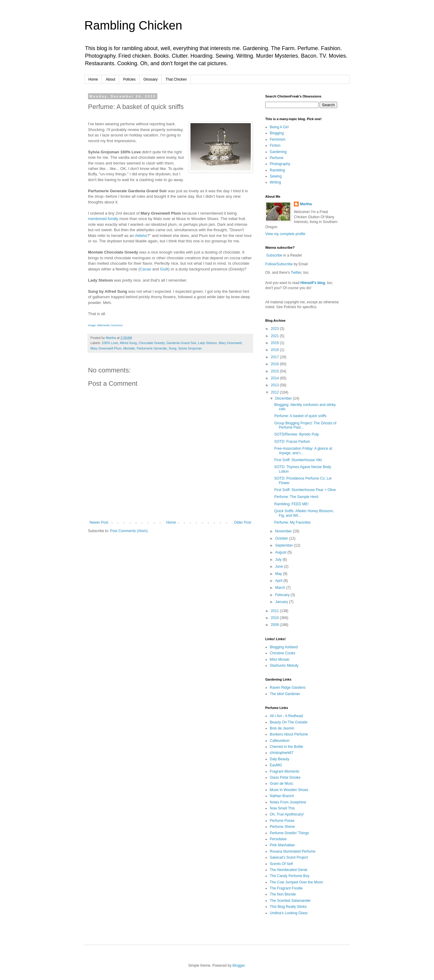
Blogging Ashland (284, 647)
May (279, 574)
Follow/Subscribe (279, 264)
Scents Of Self (281, 864)
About (110, 79)
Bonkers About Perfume (289, 734)
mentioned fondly (103, 219)
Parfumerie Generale (152, 348)
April (279, 581)
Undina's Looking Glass (289, 913)
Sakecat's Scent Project (289, 857)
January (282, 602)
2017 (275, 357)
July (279, 560)
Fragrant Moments (285, 771)
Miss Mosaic (280, 659)
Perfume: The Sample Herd (296, 497)
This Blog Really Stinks (288, 907)
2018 (275, 350)
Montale (129, 348)
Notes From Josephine (288, 802)
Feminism (278, 139)
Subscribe (274, 255)
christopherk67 (282, 753)
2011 (275, 611)
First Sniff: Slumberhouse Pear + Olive (305, 490)
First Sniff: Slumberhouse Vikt (298, 460)
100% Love (110, 343)
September (285, 545)
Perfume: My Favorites (292, 522)
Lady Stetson (208, 343)
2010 (275, 618)
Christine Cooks (283, 653)
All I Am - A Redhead (286, 716)
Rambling (277, 170)
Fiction (275, 145)
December (284, 398)
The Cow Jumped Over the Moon (296, 882)
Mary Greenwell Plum (106, 348)
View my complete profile (285, 234)
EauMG (276, 765)
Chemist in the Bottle (286, 747)
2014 (275, 378)
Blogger (239, 966)
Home (93, 79)
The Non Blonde (283, 894)
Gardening (278, 152)
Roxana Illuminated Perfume (292, 851)
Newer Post (99, 522)
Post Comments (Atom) (129, 531)
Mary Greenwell (230, 343)
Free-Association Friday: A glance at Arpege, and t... (303, 451)
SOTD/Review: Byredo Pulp (297, 434)
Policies (129, 79)
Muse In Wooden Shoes (289, 790)
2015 (275, 371)
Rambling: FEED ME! (291, 504)
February (283, 595)
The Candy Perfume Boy (289, 876)
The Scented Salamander (290, 901)
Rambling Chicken (133, 25)
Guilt (164, 269)
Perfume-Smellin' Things (289, 833)
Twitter (296, 273)
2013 (275, 385)
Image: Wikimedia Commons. (106, 325)
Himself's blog (313, 283)
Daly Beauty (280, 759)
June (280, 567)
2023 (275, 329)
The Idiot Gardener (285, 694)
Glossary (151, 79)
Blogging (277, 133)
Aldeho (141, 236)
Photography (280, 164)
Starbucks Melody (284, 666)
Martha (306, 204)
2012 (275, 392)
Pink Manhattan (282, 845)
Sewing (276, 176)
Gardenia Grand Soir (181, 343)
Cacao (146, 269)
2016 (275, 364)
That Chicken (176, 79)
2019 (275, 343)
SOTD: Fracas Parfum (292, 442)
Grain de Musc (281, 784)
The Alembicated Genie (289, 870)
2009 (275, 625)
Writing (275, 182)
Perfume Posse (282, 821)
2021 (275, 336)
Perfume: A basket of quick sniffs (300, 416)
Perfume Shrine (282, 827)
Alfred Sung (128, 343)
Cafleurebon (280, 741)
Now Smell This (282, 808)
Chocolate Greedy (152, 343)
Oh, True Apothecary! (287, 814)
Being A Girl (279, 127)
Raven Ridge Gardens (288, 688)
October (282, 538)
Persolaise (278, 839)
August (281, 552)
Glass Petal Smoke (285, 777)
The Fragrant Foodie (286, 888)
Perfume (277, 158)
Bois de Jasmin (282, 728)
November (284, 531)
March (281, 588)
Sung (173, 348)
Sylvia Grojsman (190, 348)
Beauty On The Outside (289, 722)
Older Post (242, 522)
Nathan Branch (282, 796)
